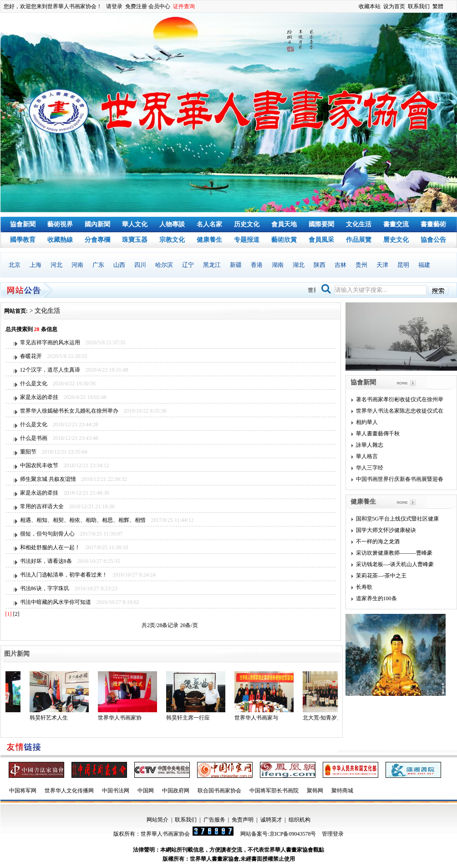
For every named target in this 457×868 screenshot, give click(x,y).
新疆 (236, 265)
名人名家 (209, 224)
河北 (56, 265)
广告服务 (214, 820)
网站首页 (15, 311)
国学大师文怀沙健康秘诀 (386, 530)
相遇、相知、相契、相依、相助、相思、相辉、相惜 (83, 520)
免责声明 (243, 820)
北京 (15, 265)
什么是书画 (34, 438)
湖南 (278, 265)
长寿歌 (364, 587)
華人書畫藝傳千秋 (378, 434)
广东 (98, 265)
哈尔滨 (164, 265)
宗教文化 (172, 240)
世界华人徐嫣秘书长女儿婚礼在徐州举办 (69, 411)
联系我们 (419, 6)
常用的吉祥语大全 (42, 506)
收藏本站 (370, 6)
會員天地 (284, 224)
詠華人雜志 (370, 445)
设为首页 (394, 6)
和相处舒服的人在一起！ (50, 547)
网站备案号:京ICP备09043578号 (278, 834)
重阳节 (28, 452)
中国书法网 (116, 791)
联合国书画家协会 (219, 791)
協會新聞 (23, 224)
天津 (382, 265)
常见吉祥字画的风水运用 (50, 342)
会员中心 (159, 6)
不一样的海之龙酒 (378, 541)
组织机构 (300, 820)
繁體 (438, 6)
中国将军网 (23, 791)
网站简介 (157, 820)
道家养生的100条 (376, 598)
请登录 (114, 6)
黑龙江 (212, 265)
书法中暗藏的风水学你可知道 (56, 602)
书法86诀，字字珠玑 (45, 588)
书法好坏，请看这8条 (46, 561)
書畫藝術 (433, 224)
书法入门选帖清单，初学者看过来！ (64, 575)
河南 (77, 265)
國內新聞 (97, 224)
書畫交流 (396, 224)
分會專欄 (97, 240)
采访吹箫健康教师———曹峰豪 (394, 553)
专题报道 (247, 240)
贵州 (361, 265)
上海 (36, 265)
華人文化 (135, 224)
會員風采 (321, 240)
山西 (119, 265)
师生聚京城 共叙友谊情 (48, 479)
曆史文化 (396, 240)
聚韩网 (315, 791)
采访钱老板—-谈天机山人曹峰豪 (395, 564)
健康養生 (209, 240)
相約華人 (367, 422)
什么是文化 (34, 383)
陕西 (320, 265)
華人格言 (367, 456)
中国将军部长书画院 (274, 791)
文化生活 (359, 224)
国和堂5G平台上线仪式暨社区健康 (398, 519)
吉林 (340, 265)
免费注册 (136, 6)
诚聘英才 (271, 820)
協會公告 (433, 240)
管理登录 (333, 834)
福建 (424, 265)
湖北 (299, 265)
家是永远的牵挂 (39, 397)
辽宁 (188, 265)
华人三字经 (370, 468)
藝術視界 (60, 224)
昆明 (403, 265)
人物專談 (172, 224)
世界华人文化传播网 (69, 791)
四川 (140, 265)
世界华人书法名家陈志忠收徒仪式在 (400, 411)
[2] (16, 614)
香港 (257, 265)
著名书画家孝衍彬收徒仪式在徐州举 (400, 399)
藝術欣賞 (284, 240)
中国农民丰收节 (39, 465)
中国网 (146, 791)
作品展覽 (359, 240)
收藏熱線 (60, 240)
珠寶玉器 (135, 240)
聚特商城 (342, 791)
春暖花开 (31, 356)
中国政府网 (176, 791)
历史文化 (247, 224)
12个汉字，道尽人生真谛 (50, 370)
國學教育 (23, 240)
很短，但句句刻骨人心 (47, 534)
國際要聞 (321, 224)
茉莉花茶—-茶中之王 (381, 576)
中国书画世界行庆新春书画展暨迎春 (400, 479)
